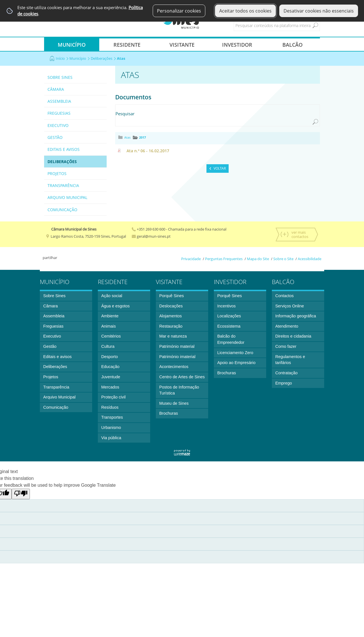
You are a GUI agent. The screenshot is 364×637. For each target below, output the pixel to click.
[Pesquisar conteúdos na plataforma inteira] (315, 25)
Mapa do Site (258, 259)
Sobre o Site (283, 259)
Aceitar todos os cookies (245, 11)
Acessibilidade (310, 259)
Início (62, 58)
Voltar (220, 168)
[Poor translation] (21, 494)
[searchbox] (282, 25)
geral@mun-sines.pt (151, 236)
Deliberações (103, 58)
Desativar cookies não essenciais (319, 11)
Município (80, 58)
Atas (127, 137)
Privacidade (191, 259)
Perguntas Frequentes (224, 259)
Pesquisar (125, 114)
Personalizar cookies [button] (179, 11)
